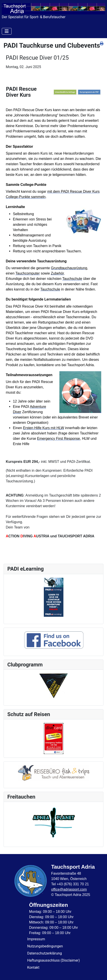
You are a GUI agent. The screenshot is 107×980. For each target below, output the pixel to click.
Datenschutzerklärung (44, 953)
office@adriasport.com (69, 889)
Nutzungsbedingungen (45, 946)
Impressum (36, 939)
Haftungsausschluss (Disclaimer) (53, 960)
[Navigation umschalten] (7, 31)
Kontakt (33, 967)
